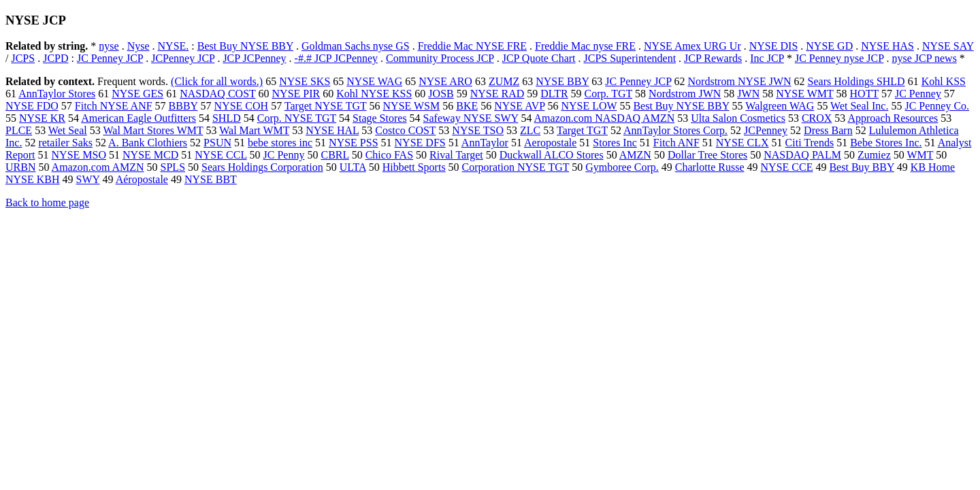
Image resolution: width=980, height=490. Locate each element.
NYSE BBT (211, 179)
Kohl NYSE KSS (374, 94)
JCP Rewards (713, 58)
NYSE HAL (332, 130)
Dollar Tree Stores (707, 155)
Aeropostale (550, 143)
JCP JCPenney (254, 58)
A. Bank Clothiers (148, 143)
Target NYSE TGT (326, 106)
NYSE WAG (374, 81)
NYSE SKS (305, 81)
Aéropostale (142, 179)
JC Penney (918, 94)
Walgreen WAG (780, 106)
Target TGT (582, 130)
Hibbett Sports (414, 167)
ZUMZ (504, 81)
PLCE (19, 130)
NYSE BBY (562, 81)
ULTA (353, 167)
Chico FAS (389, 155)
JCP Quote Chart (539, 58)
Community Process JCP (440, 58)
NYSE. (174, 46)
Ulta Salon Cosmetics (738, 118)
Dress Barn (828, 130)
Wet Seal (68, 130)
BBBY (183, 106)
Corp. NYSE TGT (297, 118)
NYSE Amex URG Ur (692, 46)
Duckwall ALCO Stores (552, 155)
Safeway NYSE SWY (471, 118)
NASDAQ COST (217, 94)
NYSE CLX (742, 143)
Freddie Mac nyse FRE (585, 46)
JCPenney (766, 130)
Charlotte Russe (710, 167)
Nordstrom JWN (685, 94)
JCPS (23, 58)
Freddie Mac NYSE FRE (472, 46)
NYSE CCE (787, 167)
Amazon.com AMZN (98, 167)
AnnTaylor (485, 143)
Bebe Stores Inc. (886, 143)
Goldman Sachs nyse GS (356, 46)
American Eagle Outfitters (138, 118)
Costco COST (405, 130)
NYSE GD (829, 46)
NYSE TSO (478, 130)
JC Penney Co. (937, 106)
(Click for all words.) (217, 81)
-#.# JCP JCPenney (337, 58)
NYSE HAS (887, 46)
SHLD (227, 118)
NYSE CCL (220, 155)
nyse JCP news (924, 58)
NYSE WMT (804, 94)
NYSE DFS (420, 143)
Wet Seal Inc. (859, 106)
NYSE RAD (497, 94)
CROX (817, 118)
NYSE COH (242, 106)
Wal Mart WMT (254, 130)
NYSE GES (137, 94)
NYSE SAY (948, 46)
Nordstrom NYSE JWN (740, 81)
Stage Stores (380, 118)
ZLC (530, 130)
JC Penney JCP (110, 58)
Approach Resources (893, 118)
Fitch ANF (676, 143)
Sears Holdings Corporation (262, 167)
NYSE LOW (589, 106)
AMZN (635, 155)
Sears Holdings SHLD (856, 81)
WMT (920, 155)
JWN (748, 94)
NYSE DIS (774, 46)
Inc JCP (767, 58)
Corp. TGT (609, 94)
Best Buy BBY (861, 167)
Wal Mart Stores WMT (153, 130)
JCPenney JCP (183, 58)
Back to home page (47, 202)
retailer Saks (65, 143)
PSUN (217, 143)
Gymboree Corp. (622, 167)
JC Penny (284, 155)
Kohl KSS (944, 81)
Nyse (138, 46)
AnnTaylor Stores (57, 94)
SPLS (173, 167)
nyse (109, 46)
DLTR (554, 94)
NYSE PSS (353, 143)
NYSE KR (42, 118)
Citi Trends (810, 143)
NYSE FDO (32, 106)
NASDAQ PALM (802, 155)
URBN (20, 167)
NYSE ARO (445, 81)
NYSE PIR (296, 94)
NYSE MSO (79, 155)
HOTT (864, 94)
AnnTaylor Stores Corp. (675, 130)
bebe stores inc (280, 143)
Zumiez (874, 155)
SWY (88, 179)
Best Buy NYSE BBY (245, 46)
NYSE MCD (150, 155)
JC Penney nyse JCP (839, 58)
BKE (467, 106)
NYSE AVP (519, 106)
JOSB (441, 94)
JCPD (55, 58)
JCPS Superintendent (630, 58)
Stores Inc (615, 143)
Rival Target (456, 155)
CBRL (334, 155)
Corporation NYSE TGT (516, 167)
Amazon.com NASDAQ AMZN (605, 118)
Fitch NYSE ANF (114, 106)
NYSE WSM (412, 106)
